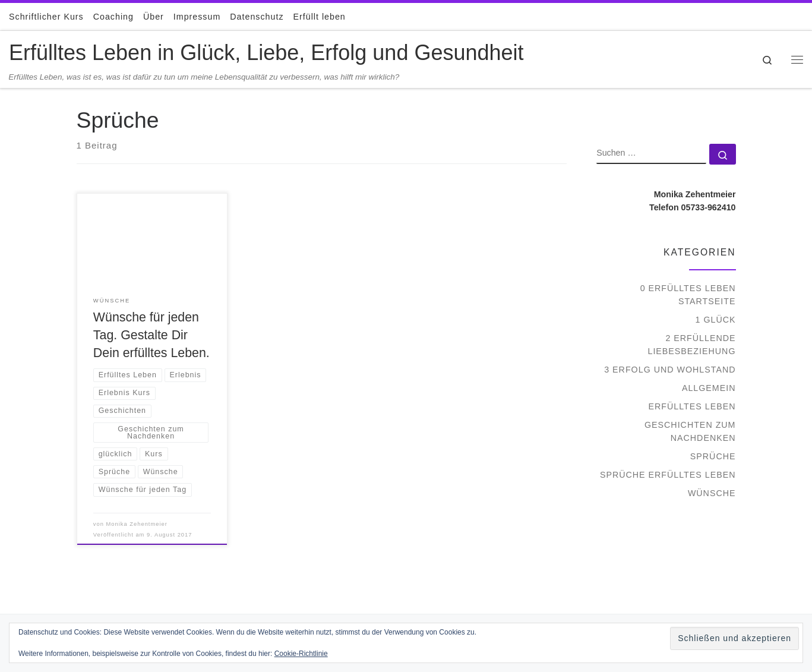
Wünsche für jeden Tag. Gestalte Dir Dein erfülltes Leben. (151, 335)
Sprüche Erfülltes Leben (668, 475)
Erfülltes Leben (692, 406)
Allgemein (709, 388)
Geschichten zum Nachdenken (690, 431)
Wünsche (712, 493)
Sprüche (713, 456)
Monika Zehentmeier (137, 524)
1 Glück (716, 320)
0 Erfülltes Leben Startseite (688, 295)
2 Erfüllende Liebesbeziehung (691, 345)
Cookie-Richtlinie (301, 654)
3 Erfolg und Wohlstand (670, 370)
